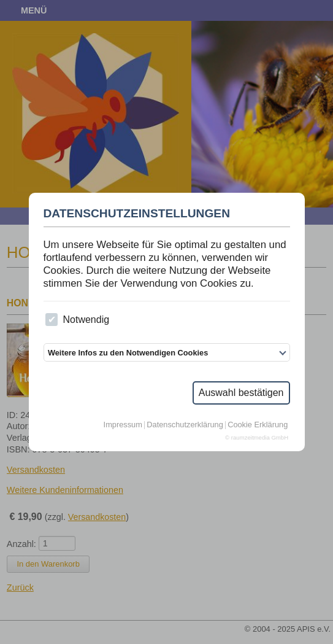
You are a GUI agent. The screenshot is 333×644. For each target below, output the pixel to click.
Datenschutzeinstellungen (137, 214)
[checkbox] (52, 320)
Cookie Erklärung (258, 425)
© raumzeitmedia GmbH (257, 438)
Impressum (123, 425)
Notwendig (77, 320)
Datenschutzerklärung (185, 425)
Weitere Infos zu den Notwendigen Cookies (128, 353)
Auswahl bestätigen (241, 393)
